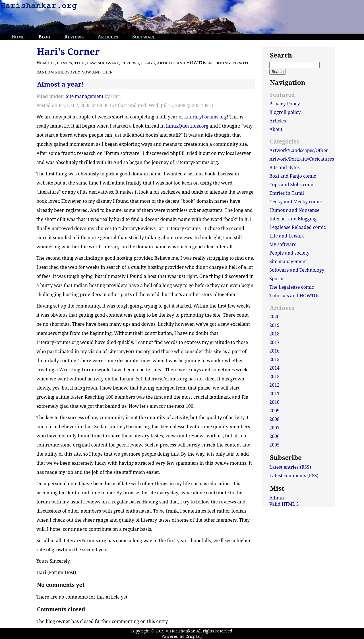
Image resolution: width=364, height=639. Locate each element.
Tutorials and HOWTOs (294, 296)
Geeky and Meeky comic (295, 202)
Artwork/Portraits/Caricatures (302, 159)
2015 (274, 359)
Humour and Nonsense (294, 210)
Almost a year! (60, 84)
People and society (289, 253)
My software (283, 244)
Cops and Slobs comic (292, 185)
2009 (274, 411)
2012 (274, 385)
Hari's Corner (68, 51)
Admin (277, 498)
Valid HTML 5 (284, 504)
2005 (274, 445)
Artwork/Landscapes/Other (299, 150)
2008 (274, 419)
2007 (274, 428)
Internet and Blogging (293, 219)
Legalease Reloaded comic (297, 227)
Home (18, 37)
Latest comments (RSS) (294, 476)
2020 (274, 317)
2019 (274, 325)
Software (144, 37)
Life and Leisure (287, 236)
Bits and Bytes (285, 167)
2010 (274, 402)
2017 (274, 342)
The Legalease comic (292, 287)
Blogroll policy (285, 112)
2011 (274, 394)
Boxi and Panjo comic (293, 176)
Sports (276, 278)
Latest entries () (290, 467)
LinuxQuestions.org (187, 126)
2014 (274, 368)
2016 (274, 351)
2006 (274, 436)
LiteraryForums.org (206, 117)
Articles (108, 37)
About (276, 129)
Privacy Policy (285, 104)
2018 (274, 334)
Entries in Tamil (287, 193)
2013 (274, 376)
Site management (84, 96)
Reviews (74, 37)
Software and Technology (297, 270)
